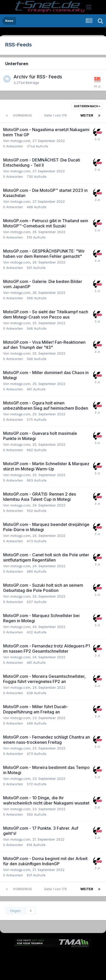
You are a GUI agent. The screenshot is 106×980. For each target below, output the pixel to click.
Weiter (87, 115)
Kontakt (65, 961)
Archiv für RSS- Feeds (38, 77)
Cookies (83, 961)
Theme (62, 956)
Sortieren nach (87, 106)
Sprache (41, 956)
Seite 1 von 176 (56, 115)
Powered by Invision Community (53, 972)
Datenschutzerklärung (35, 961)
